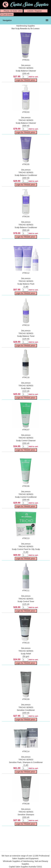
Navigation (7, 20)
